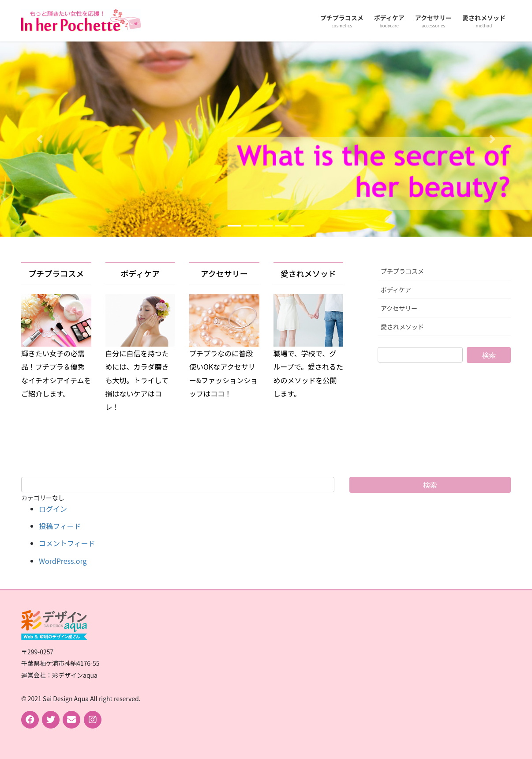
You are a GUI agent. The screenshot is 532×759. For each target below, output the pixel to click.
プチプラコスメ (56, 273)
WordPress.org (63, 561)
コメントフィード (67, 543)
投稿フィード (60, 526)
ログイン (53, 509)
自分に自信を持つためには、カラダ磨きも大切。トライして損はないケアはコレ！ (137, 380)
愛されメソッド (308, 273)
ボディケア (140, 273)
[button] (40, 139)
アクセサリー (224, 273)
